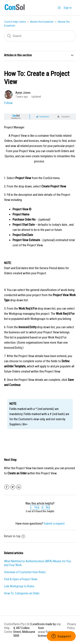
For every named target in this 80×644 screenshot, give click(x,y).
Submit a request (54, 524)
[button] (59, 8)
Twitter (13, 487)
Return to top (15, 536)
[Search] (40, 36)
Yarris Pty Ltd (21, 624)
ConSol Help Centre (15, 22)
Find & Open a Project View (21, 579)
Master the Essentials (42, 22)
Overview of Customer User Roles (25, 572)
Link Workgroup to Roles (19, 586)
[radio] (35, 507)
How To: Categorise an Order (22, 593)
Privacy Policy (72, 626)
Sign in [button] (68, 8)
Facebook (7, 487)
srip (59, 624)
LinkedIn (19, 487)
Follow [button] (8, 103)
